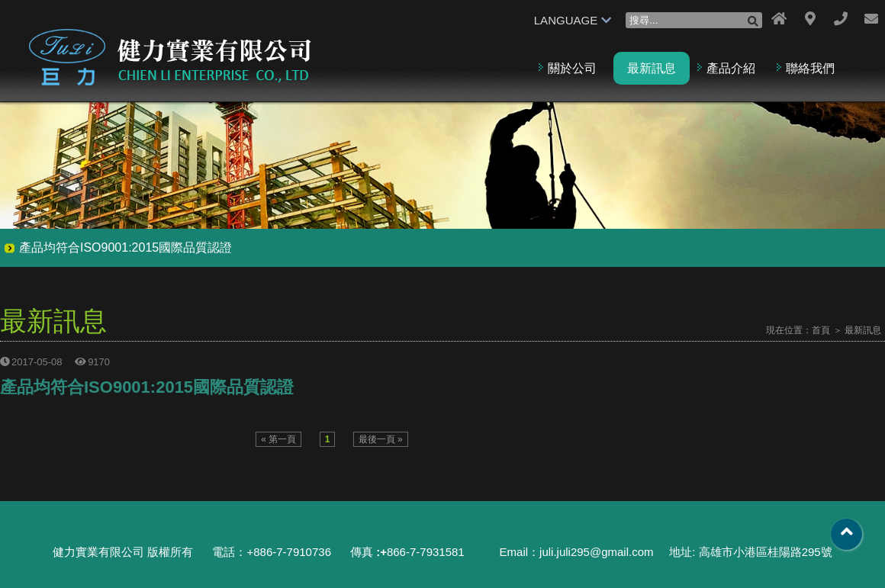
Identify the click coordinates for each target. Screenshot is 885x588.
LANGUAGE (573, 20)
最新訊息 (652, 68)
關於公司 (572, 68)
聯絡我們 (810, 68)
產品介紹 (731, 68)
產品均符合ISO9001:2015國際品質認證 (126, 247)
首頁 (821, 330)
